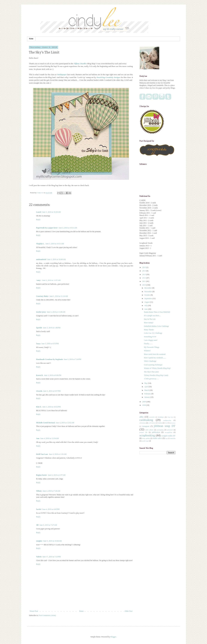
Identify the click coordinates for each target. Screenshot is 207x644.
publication (156, 432)
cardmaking (146, 420)
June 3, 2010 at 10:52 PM (52, 407)
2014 (144, 271)
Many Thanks (149, 330)
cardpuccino (167, 420)
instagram (146, 426)
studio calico (157, 438)
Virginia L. (40, 244)
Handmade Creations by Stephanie (50, 359)
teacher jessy (41, 312)
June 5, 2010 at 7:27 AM (48, 525)
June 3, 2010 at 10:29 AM (51, 212)
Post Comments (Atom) (47, 615)
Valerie (39, 557)
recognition (168, 432)
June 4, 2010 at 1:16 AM (58, 454)
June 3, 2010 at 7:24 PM (72, 359)
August (147, 302)
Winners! (147, 351)
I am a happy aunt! (151, 340)
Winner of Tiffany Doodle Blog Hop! (157, 368)
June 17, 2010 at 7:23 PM (52, 557)
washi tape (145, 441)
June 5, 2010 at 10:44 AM (52, 541)
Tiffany (39, 491)
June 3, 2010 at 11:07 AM (51, 280)
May (146, 383)
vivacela (39, 391)
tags (166, 438)
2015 (144, 267)
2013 (144, 274)
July (146, 305)
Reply (38, 220)
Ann (38, 438)
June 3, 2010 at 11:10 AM (59, 296)
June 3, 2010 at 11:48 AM (56, 312)
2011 (144, 281)
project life (143, 432)
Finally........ (148, 344)
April (146, 387)
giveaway (173, 423)
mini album (149, 430)
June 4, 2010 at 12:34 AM (50, 438)
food (166, 423)
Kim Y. (39, 407)
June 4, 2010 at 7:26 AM (51, 491)
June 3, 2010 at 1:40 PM (52, 328)
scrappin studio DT (168, 436)
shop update (146, 438)
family (160, 423)
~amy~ (39, 280)
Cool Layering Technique (153, 365)
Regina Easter (41, 475)
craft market (152, 423)
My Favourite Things (152, 347)
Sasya (38, 344)
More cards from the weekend (155, 354)
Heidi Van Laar (42, 454)
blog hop (170, 417)
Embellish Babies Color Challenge (156, 326)
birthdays (161, 417)
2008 (144, 405)
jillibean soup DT (165, 426)
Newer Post (34, 611)
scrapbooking (147, 435)
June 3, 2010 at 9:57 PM (52, 391)
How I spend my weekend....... (155, 358)
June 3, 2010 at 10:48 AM (56, 259)
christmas (143, 423)
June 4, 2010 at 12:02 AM (65, 423)
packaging (160, 430)
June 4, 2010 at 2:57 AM (57, 475)
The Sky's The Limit (151, 372)
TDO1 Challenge (150, 361)
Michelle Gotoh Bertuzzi (45, 423)
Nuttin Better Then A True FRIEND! (157, 312)
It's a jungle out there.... (152, 316)
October (148, 295)
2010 (144, 285)
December (148, 288)
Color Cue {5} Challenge (153, 333)
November (148, 292)
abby (142, 417)
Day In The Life (150, 319)
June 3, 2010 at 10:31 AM (68, 228)
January (147, 397)
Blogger (113, 637)
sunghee (39, 541)
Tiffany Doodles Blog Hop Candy (156, 375)
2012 (144, 278)
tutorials (173, 438)
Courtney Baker (42, 296)
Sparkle (39, 328)
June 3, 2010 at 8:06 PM (53, 375)
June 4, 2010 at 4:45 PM (51, 509)
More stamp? (149, 323)
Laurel (39, 212)
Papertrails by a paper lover (47, 228)
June (146, 309)
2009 (144, 402)
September (148, 298)
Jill (37, 525)
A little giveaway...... (151, 379)
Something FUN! (150, 337)
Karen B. (40, 375)
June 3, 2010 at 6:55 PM (50, 344)
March (147, 390)
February (148, 394)
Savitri (39, 509)
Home (31, 39)
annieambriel (41, 259)
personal (170, 430)
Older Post (129, 611)
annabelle (152, 417)
